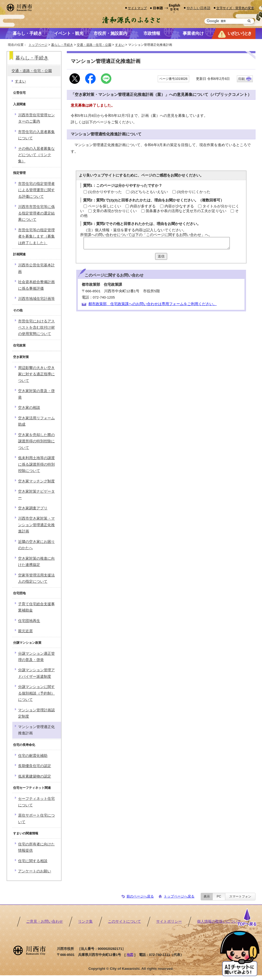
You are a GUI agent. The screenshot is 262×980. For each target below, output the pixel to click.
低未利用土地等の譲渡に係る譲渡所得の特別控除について (36, 464)
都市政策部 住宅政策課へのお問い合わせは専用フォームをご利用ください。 (152, 304)
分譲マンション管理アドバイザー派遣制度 (36, 673)
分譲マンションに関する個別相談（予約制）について (36, 693)
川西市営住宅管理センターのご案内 (36, 118)
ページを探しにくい (105, 206)
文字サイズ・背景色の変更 (235, 8)
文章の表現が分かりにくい (115, 211)
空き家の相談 (29, 408)
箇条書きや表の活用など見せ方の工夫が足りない (186, 211)
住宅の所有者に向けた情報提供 (36, 847)
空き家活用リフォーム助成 (36, 421)
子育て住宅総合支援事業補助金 (36, 607)
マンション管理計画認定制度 (36, 713)
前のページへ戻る (140, 896)
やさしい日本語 (198, 8)
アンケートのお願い (35, 871)
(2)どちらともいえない (149, 192)
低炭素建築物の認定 (35, 776)
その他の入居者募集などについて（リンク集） (36, 155)
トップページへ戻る (179, 896)
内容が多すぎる (143, 206)
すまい (120, 45)
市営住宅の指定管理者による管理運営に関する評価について (36, 190)
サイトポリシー (169, 921)
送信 (161, 256)
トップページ (38, 45)
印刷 (242, 79)
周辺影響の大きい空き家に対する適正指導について (36, 374)
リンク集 (85, 921)
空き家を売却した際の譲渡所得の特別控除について (36, 441)
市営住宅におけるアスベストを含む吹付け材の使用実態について (36, 328)
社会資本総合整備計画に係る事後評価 (36, 285)
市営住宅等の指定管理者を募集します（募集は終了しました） (36, 236)
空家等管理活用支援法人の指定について (36, 578)
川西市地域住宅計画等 (36, 299)
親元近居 (25, 631)
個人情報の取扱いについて (219, 921)
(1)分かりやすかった (105, 192)
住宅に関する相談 (33, 861)
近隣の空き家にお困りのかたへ (36, 545)
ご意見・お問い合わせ (45, 921)
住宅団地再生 (29, 621)
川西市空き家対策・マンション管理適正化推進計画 (36, 525)
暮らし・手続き (62, 45)
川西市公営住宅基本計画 (36, 268)
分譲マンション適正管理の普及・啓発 (36, 657)
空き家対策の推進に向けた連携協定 (36, 562)
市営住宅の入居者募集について (36, 135)
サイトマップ (137, 8)
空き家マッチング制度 (36, 481)
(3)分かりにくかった (194, 192)
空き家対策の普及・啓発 (36, 394)
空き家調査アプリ (33, 508)
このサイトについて (124, 921)
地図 (130, 955)
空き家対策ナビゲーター (36, 495)
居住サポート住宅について (36, 819)
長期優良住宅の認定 (35, 766)
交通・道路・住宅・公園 (94, 45)
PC (219, 896)
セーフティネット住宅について (36, 802)
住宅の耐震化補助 (33, 756)
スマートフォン (240, 896)
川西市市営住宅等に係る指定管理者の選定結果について (36, 213)
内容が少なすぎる (179, 206)
